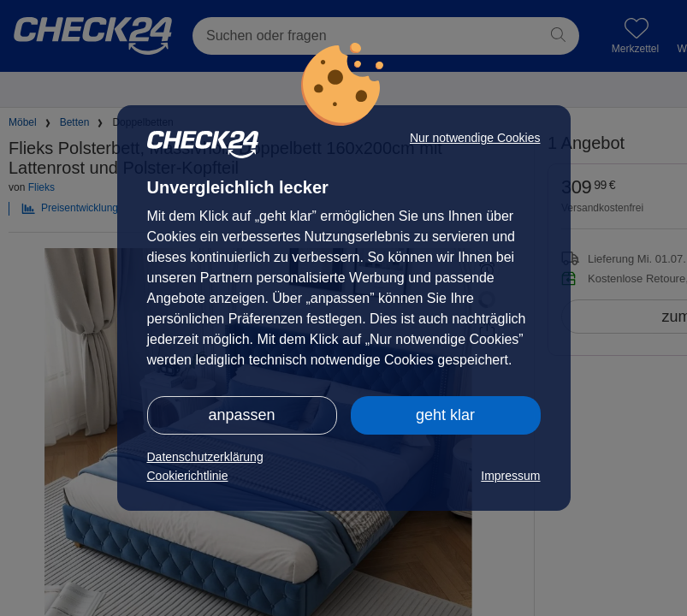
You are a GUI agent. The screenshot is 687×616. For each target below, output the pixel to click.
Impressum (510, 476)
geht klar (445, 415)
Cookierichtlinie (188, 476)
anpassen (241, 415)
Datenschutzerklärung (205, 457)
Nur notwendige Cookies (475, 138)
